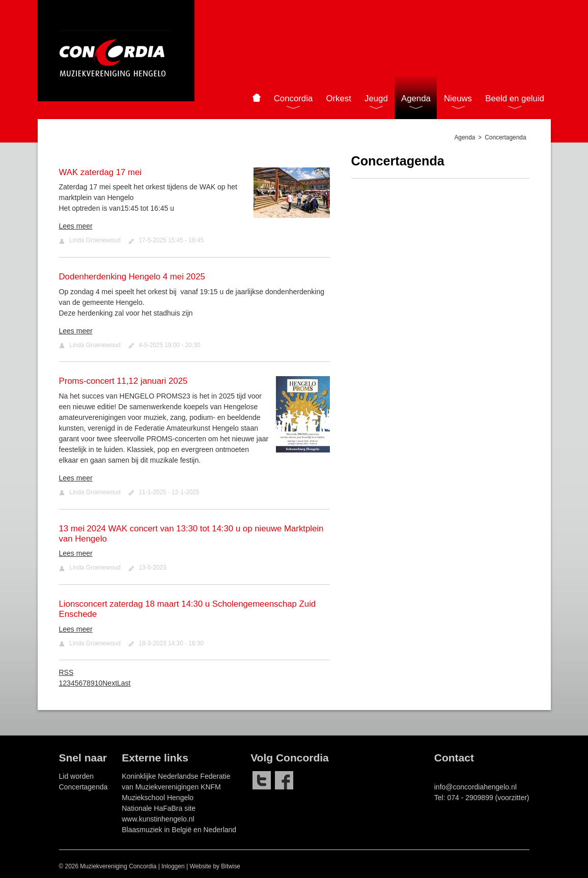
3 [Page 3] (69, 683)
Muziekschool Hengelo (158, 798)
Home (256, 98)
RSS (66, 672)
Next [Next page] (110, 683)
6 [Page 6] (80, 683)
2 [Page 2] (65, 683)
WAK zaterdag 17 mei (101, 172)
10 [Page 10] (99, 683)
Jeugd (376, 98)
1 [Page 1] (61, 683)
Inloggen (173, 866)
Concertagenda (83, 787)
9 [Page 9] (93, 683)
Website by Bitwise (215, 866)
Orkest (338, 98)
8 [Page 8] (89, 683)
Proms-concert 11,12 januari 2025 (123, 381)
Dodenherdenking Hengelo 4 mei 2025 (132, 277)
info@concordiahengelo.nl (475, 787)
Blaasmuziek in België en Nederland (179, 830)
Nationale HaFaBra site (159, 808)
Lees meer (76, 226)
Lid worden (77, 776)
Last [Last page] (124, 683)
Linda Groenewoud (95, 240)
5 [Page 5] (77, 683)
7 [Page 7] (85, 683)
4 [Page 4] (73, 683)
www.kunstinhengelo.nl (158, 819)
